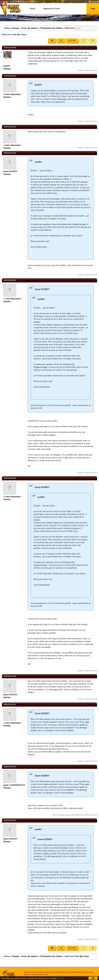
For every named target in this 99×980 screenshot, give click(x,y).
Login (93, 9)
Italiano (93, 2)
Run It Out (44, 974)
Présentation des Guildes (51, 28)
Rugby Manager (30, 972)
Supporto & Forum (51, 9)
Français (15, 28)
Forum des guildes (29, 28)
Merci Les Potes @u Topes (77, 956)
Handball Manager (78, 972)
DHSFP (7, 66)
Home (7, 28)
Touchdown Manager (45, 972)
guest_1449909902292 (15, 785)
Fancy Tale (35, 974)
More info (62, 978)
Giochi (32, 9)
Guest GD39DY (10, 171)
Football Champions (62, 972)
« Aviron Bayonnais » (12, 94)
